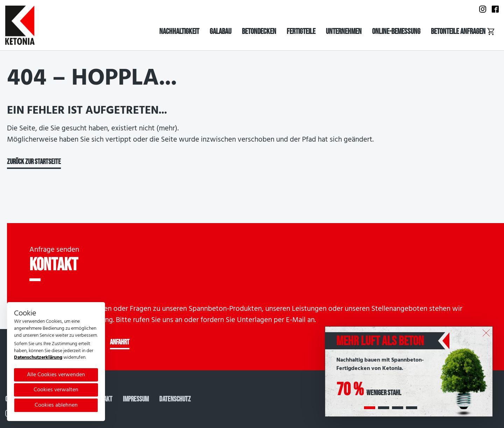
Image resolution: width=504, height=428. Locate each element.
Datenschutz (175, 399)
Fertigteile (301, 31)
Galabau (220, 31)
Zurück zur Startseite (34, 162)
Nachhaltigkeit (179, 31)
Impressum (136, 399)
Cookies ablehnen (56, 405)
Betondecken (259, 31)
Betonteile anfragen (463, 31)
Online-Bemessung (396, 31)
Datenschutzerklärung (38, 358)
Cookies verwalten (56, 390)
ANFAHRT (120, 342)
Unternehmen (344, 31)
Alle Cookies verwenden (56, 375)
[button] (370, 408)
